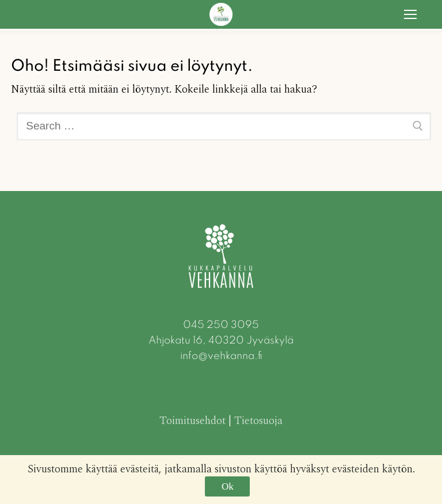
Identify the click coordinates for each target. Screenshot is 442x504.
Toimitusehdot (193, 421)
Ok (228, 486)
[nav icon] (411, 14)
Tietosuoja (258, 421)
